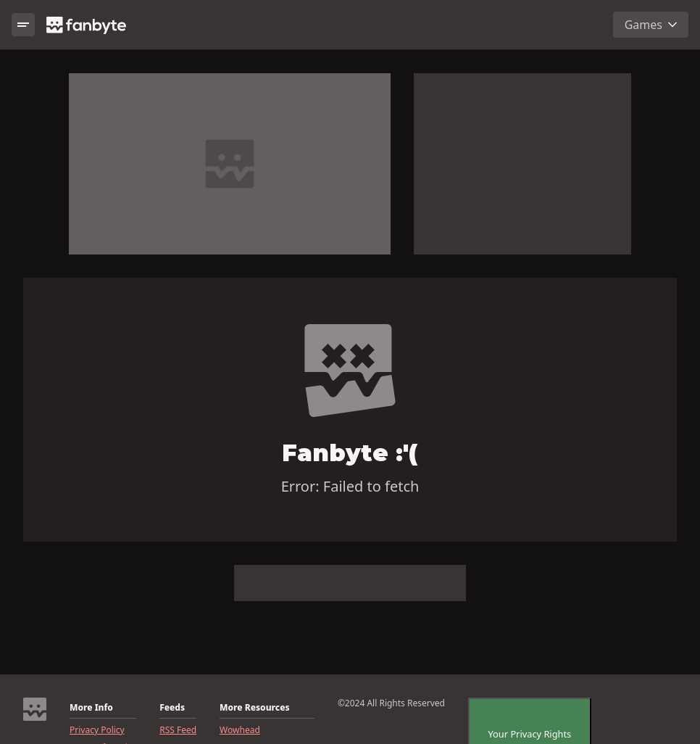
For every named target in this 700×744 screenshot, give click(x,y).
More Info (91, 708)
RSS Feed (178, 730)
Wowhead (240, 730)
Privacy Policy (97, 730)
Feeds (172, 708)
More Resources (254, 708)
